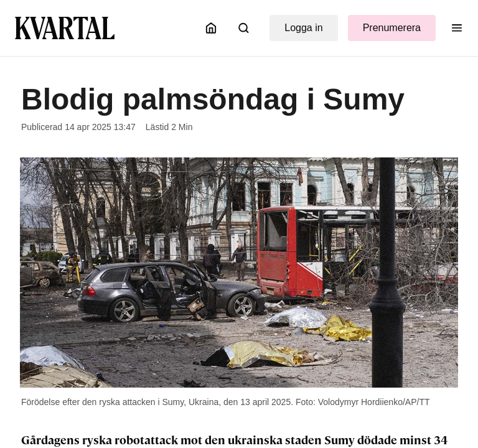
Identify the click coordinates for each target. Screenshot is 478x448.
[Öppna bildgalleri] (239, 273)
